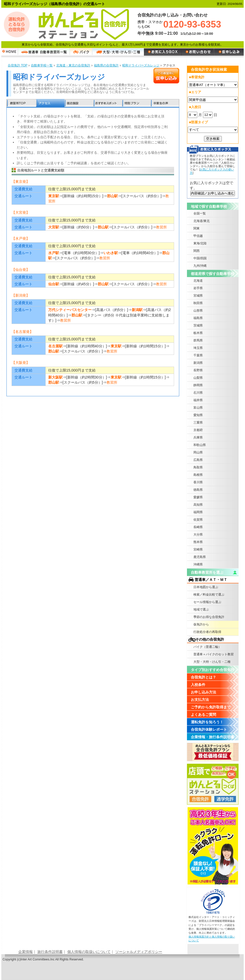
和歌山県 (200, 445)
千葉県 (198, 355)
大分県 (198, 535)
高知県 (198, 505)
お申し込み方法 (203, 692)
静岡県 (198, 385)
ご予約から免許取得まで (211, 707)
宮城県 (198, 296)
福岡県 (198, 512)
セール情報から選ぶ (207, 602)
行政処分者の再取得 (207, 632)
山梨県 (198, 378)
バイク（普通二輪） (207, 647)
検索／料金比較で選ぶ (209, 595)
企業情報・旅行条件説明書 (213, 737)
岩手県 (198, 288)
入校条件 (198, 685)
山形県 (198, 311)
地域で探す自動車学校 (209, 207)
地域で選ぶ (201, 609)
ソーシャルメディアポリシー (139, 952)
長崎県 (198, 527)
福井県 (198, 400)
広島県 (198, 460)
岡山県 (198, 452)
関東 (197, 228)
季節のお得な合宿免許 (209, 617)
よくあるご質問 (203, 715)
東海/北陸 (200, 243)
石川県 (198, 393)
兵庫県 (198, 437)
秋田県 (198, 303)
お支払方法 (200, 700)
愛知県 (198, 415)
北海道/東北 (202, 221)
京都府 (198, 430)
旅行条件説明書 (50, 952)
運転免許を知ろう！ (207, 722)
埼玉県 (198, 348)
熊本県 (198, 542)
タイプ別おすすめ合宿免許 (213, 670)
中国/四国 (200, 258)
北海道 (198, 281)
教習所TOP (21, 103)
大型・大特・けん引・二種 (212, 662)
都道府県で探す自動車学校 (213, 274)
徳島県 (198, 490)
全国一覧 (200, 213)
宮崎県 (198, 549)
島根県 (198, 475)
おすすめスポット (107, 103)
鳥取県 (198, 467)
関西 (197, 251)
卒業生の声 (165, 103)
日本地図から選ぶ (206, 587)
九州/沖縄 (200, 266)
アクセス (50, 103)
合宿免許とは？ (203, 677)
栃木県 (198, 333)
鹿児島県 (200, 557)
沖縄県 (198, 564)
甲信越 (198, 236)
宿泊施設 (79, 103)
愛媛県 (198, 497)
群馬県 (198, 340)
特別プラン (136, 103)
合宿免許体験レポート (209, 729)
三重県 (198, 423)
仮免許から (201, 624)
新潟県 (198, 363)
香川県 (198, 482)
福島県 (198, 318)
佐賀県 (198, 520)
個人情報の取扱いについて (89, 952)
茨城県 (198, 325)
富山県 (198, 408)
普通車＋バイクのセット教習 (214, 654)
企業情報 (26, 952)
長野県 (198, 370)
